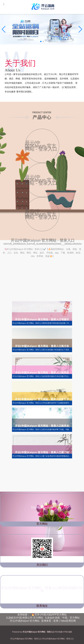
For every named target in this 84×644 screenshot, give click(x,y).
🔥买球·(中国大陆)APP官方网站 (49, 615)
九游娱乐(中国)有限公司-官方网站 (25, 618)
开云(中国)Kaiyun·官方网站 (25, 621)
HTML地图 (67, 632)
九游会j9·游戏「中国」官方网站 (62, 618)
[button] (80, 29)
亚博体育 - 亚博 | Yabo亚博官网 (58, 621)
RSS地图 (59, 632)
